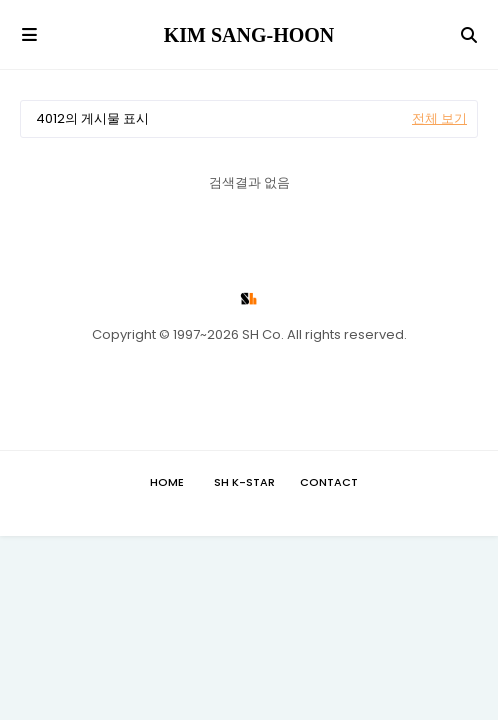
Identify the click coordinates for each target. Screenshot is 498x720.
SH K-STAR (244, 482)
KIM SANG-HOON (249, 35)
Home (167, 482)
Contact (329, 482)
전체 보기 (439, 118)
